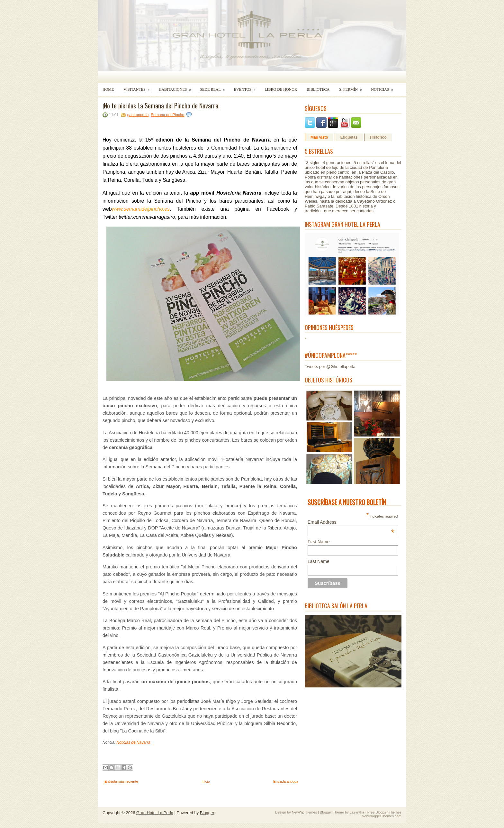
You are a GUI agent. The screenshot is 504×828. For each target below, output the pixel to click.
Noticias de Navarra (133, 742)
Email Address (351, 522)
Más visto (319, 137)
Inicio (206, 781)
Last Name (319, 561)
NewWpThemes (304, 812)
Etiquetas (349, 137)
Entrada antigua (286, 781)
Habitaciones (177, 87)
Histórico (378, 137)
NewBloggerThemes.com (382, 816)
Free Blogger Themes (384, 812)
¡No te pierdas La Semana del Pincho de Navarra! (161, 106)
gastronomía (138, 115)
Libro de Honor (281, 89)
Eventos (247, 87)
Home (108, 89)
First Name (319, 542)
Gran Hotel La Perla (155, 813)
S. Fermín (353, 87)
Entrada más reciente (121, 781)
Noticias (384, 87)
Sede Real (214, 87)
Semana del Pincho (167, 115)
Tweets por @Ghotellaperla (330, 367)
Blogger (207, 813)
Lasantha (357, 812)
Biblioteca (318, 89)
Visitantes (139, 87)
